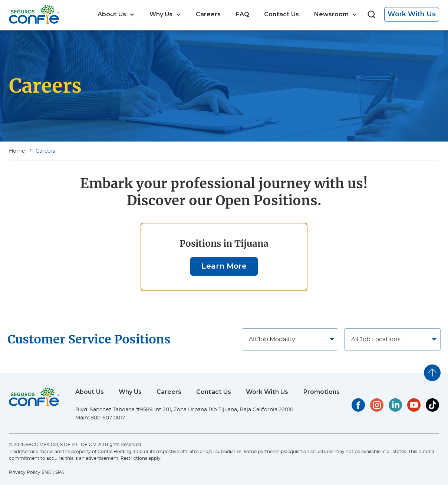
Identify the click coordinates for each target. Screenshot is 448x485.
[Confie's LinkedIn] (395, 405)
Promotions (321, 392)
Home (17, 151)
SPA (60, 472)
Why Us (130, 392)
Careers (45, 151)
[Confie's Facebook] (358, 405)
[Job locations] (290, 339)
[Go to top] (432, 373)
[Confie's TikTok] (432, 405)
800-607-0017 (108, 418)
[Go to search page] (372, 15)
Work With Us (412, 14)
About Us (90, 392)
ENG (47, 472)
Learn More (224, 266)
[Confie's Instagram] (377, 405)
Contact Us (214, 392)
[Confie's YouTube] (414, 405)
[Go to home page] (34, 14)
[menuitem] (116, 14)
